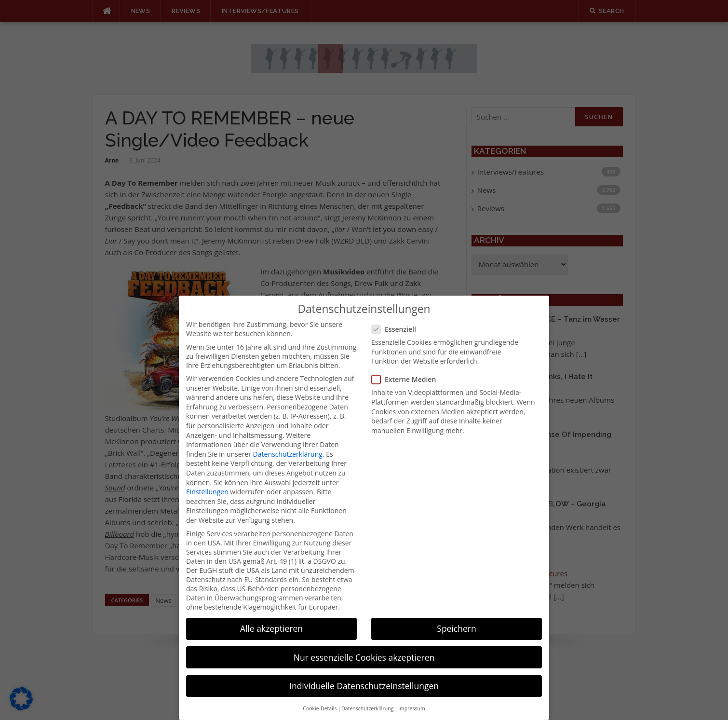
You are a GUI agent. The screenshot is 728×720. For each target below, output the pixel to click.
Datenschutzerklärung (288, 443)
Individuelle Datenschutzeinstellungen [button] (364, 675)
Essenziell (397, 319)
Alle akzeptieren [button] (271, 618)
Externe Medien (407, 369)
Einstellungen (207, 482)
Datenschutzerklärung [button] (367, 698)
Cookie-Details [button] (320, 698)
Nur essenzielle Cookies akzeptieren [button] (364, 647)
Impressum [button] (411, 698)
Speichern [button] (456, 618)
